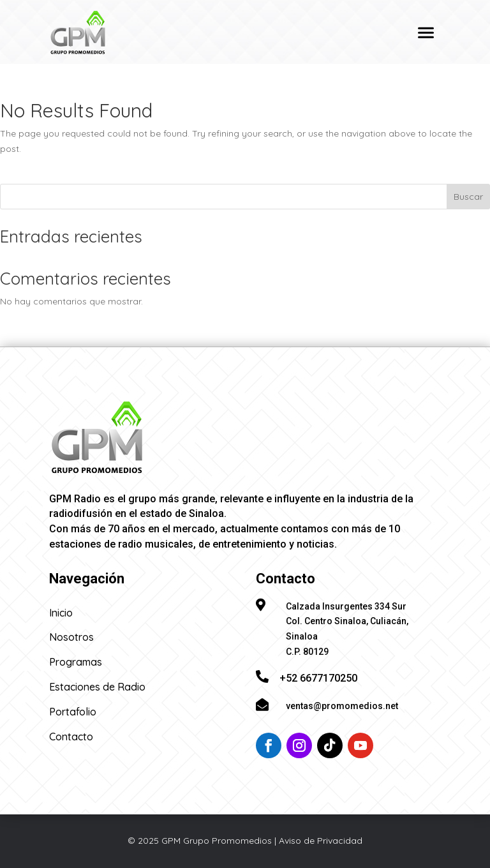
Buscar (468, 197)
